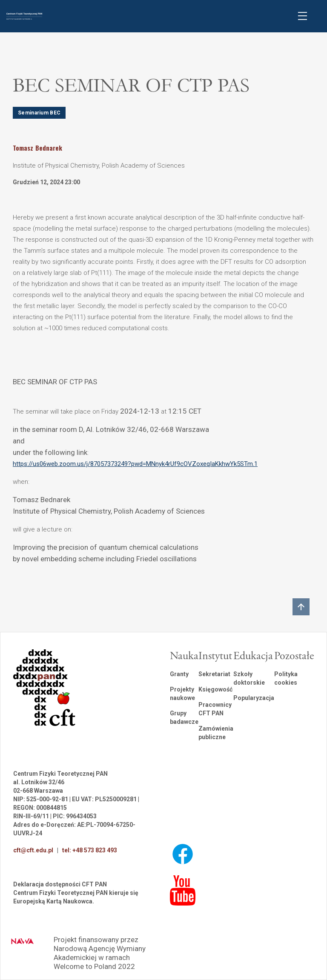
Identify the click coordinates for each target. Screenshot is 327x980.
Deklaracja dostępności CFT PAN (60, 884)
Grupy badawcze (184, 717)
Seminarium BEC (39, 113)
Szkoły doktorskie (249, 678)
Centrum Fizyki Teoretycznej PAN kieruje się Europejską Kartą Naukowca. (76, 897)
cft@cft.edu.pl (33, 850)
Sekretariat (214, 674)
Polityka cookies (286, 678)
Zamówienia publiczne (216, 733)
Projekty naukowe (182, 694)
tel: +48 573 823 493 (90, 850)
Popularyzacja (254, 698)
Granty (179, 674)
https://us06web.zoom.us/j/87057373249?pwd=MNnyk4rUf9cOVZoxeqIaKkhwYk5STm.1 (135, 464)
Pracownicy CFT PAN (215, 709)
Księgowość (215, 689)
